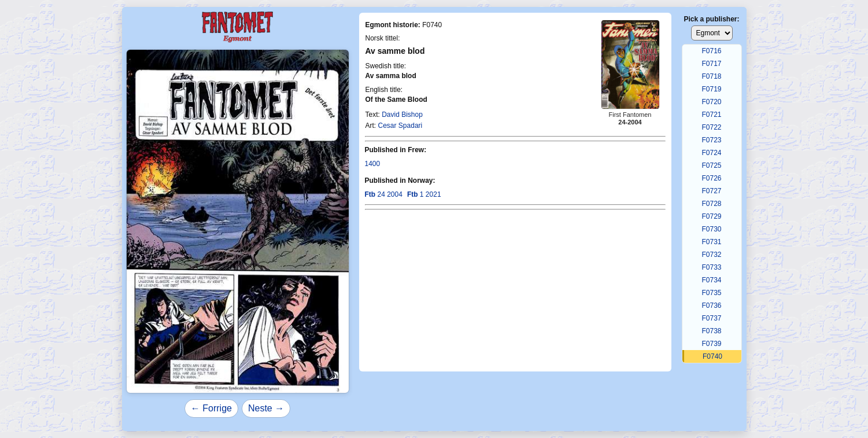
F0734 (711, 280)
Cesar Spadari (400, 126)
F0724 (711, 153)
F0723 (711, 140)
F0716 (711, 51)
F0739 (711, 344)
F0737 (711, 318)
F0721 (711, 115)
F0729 (711, 216)
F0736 (711, 306)
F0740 (712, 356)
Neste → (266, 408)
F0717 (711, 64)
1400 (373, 164)
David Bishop (402, 115)
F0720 (711, 102)
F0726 (711, 178)
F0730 (711, 229)
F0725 (711, 165)
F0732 (711, 255)
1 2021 (424, 194)
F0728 (711, 204)
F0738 (711, 331)
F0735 (711, 293)
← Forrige (211, 408)
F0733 (711, 267)
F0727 (711, 191)
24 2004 (384, 194)
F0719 (711, 89)
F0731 (711, 242)
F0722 (711, 127)
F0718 (711, 76)
